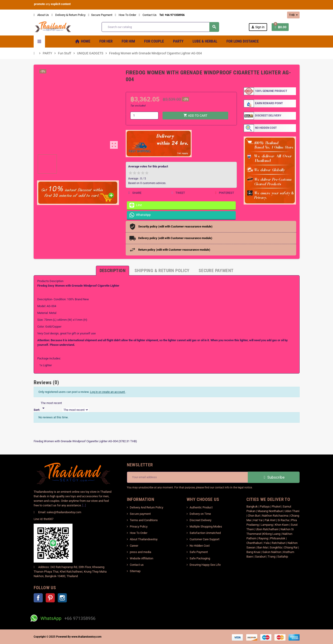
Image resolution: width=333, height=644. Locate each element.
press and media (140, 552)
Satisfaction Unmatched (205, 533)
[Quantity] (144, 116)
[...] (84, 505)
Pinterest (225, 193)
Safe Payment (199, 552)
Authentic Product (201, 507)
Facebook (38, 598)
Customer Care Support (204, 539)
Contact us (137, 565)
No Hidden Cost (200, 546)
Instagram (62, 598)
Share (135, 193)
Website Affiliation (141, 558)
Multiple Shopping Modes (206, 527)
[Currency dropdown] (293, 15)
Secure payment (140, 514)
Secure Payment (100, 15)
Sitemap (135, 571)
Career (134, 546)
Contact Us (148, 15)
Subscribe (274, 477)
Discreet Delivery (200, 520)
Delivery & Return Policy (69, 15)
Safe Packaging (200, 558)
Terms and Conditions (144, 520)
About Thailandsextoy (144, 539)
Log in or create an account (108, 392)
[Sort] (51, 406)
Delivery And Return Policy (146, 507)
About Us (41, 15)
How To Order (126, 15)
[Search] (160, 27)
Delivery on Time (200, 514)
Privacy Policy (139, 527)
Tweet (178, 193)
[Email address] (187, 477)
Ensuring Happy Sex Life (205, 565)
